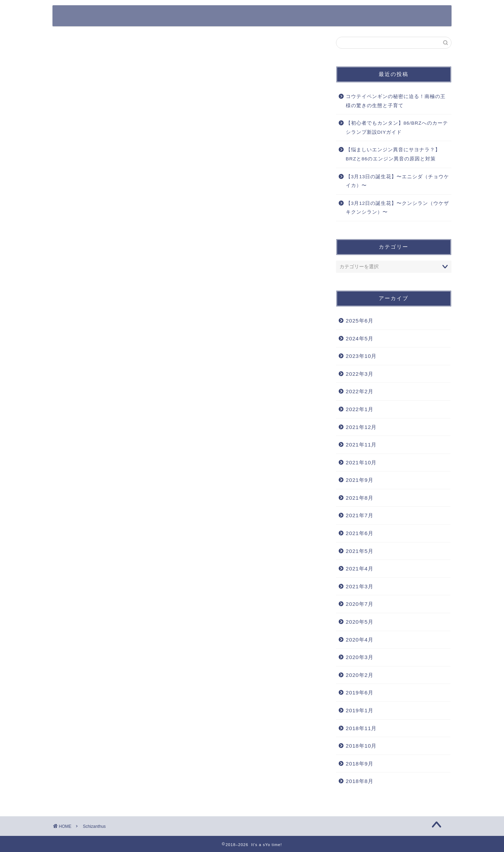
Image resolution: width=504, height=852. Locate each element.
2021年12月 (361, 427)
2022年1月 (360, 409)
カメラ (300, 16)
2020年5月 (360, 622)
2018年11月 (361, 728)
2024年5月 (360, 338)
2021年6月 (360, 533)
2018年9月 (360, 764)
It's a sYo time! (93, 15)
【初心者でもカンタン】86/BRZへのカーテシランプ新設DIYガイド (397, 128)
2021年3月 (360, 586)
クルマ (236, 16)
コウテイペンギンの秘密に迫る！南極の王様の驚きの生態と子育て (396, 101)
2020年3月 (360, 657)
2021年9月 (360, 480)
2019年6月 (360, 692)
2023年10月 (361, 356)
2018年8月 (360, 781)
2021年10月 (361, 462)
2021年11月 (361, 445)
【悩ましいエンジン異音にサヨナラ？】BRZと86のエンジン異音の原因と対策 (393, 154)
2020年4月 (360, 640)
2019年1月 (360, 710)
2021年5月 (360, 551)
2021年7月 (360, 515)
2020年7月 (360, 604)
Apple (268, 16)
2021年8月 (360, 498)
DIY (432, 16)
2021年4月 (360, 569)
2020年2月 (360, 675)
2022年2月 (360, 391)
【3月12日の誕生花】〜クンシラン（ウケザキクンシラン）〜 (398, 208)
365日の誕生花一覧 (190, 16)
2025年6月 (360, 321)
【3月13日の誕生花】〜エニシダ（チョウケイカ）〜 (398, 181)
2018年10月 (361, 746)
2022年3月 (360, 374)
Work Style (396, 16)
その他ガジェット (345, 16)
